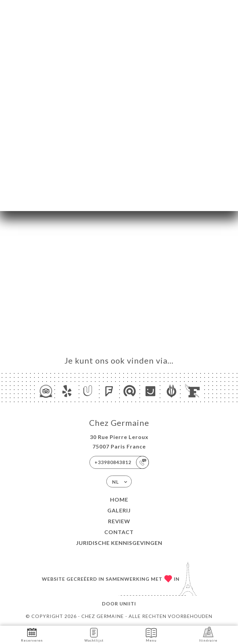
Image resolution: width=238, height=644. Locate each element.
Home (119, 499)
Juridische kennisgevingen (119, 543)
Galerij (119, 510)
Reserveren (32, 634)
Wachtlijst (94, 634)
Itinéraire (208, 634)
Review (119, 521)
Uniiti (128, 604)
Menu (151, 634)
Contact (119, 532)
